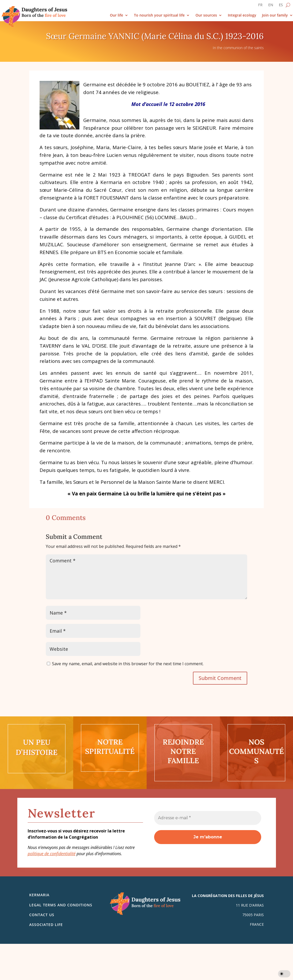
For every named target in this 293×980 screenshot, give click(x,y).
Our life (117, 15)
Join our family (275, 15)
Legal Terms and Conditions (61, 905)
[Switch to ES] (281, 6)
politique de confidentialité (52, 854)
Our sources (206, 15)
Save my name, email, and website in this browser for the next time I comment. (128, 664)
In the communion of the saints (238, 48)
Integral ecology (242, 15)
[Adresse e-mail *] (208, 818)
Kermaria (39, 895)
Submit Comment (220, 678)
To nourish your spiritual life (159, 15)
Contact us (42, 915)
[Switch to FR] (260, 6)
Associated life (46, 925)
